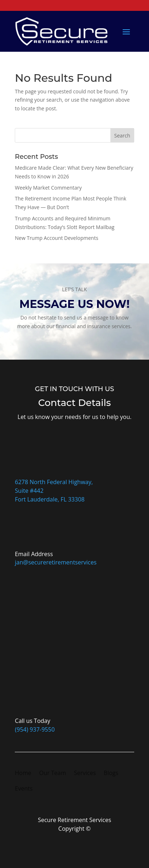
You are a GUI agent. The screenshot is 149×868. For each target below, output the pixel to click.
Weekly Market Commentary (48, 188)
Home (23, 774)
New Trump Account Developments (56, 238)
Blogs (111, 774)
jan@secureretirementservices (56, 562)
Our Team (53, 774)
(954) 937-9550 (35, 729)
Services (85, 774)
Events (24, 789)
